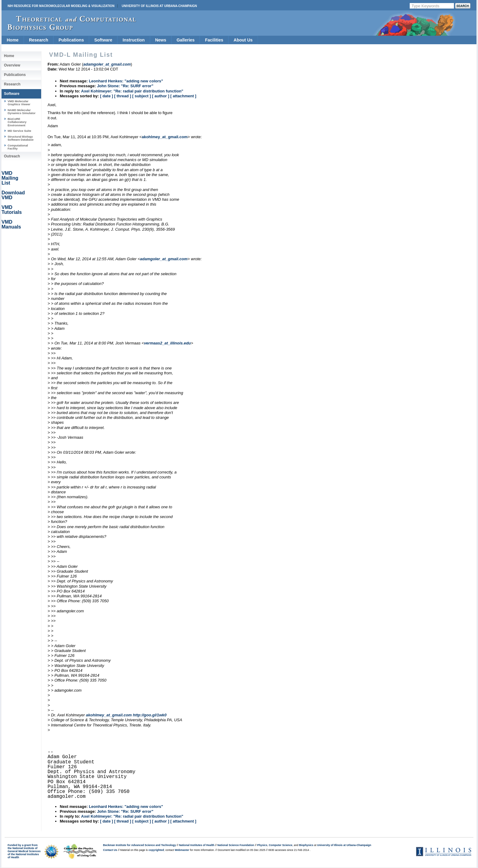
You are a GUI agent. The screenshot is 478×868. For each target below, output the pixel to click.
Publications (71, 40)
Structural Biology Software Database (21, 138)
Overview (12, 65)
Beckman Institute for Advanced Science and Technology (139, 845)
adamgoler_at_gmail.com (164, 259)
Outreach (12, 156)
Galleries (185, 40)
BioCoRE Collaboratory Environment (17, 122)
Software (103, 40)
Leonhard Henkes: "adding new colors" (126, 81)
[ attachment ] (183, 96)
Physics (262, 845)
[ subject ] (142, 96)
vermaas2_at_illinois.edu (167, 343)
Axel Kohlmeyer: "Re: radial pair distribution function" (132, 91)
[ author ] (161, 96)
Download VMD (13, 195)
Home (13, 40)
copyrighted (156, 850)
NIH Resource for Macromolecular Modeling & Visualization (61, 6)
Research (39, 40)
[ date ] (107, 96)
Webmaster (182, 850)
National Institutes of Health (197, 845)
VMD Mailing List (10, 178)
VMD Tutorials (12, 210)
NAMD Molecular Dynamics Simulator (22, 112)
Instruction (134, 40)
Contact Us (110, 850)
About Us (243, 40)
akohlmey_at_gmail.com (165, 137)
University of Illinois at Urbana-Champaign (159, 6)
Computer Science (281, 845)
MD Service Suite (19, 131)
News (161, 40)
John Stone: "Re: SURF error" (125, 86)
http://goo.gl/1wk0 (150, 715)
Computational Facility (18, 147)
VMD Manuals (11, 224)
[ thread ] (123, 96)
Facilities (214, 40)
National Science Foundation (236, 845)
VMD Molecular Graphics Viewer (19, 103)
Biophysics (306, 845)
